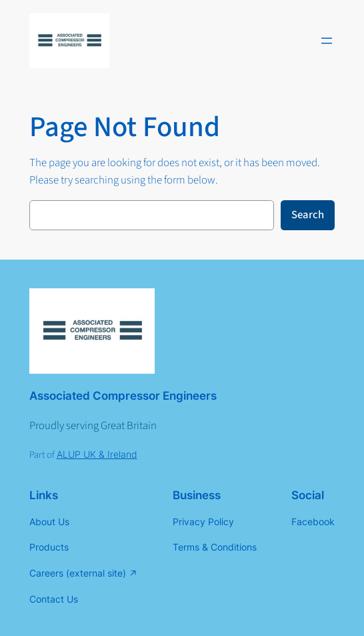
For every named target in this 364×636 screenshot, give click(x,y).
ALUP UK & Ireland (97, 454)
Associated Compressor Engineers (123, 396)
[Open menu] (327, 41)
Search (308, 215)
